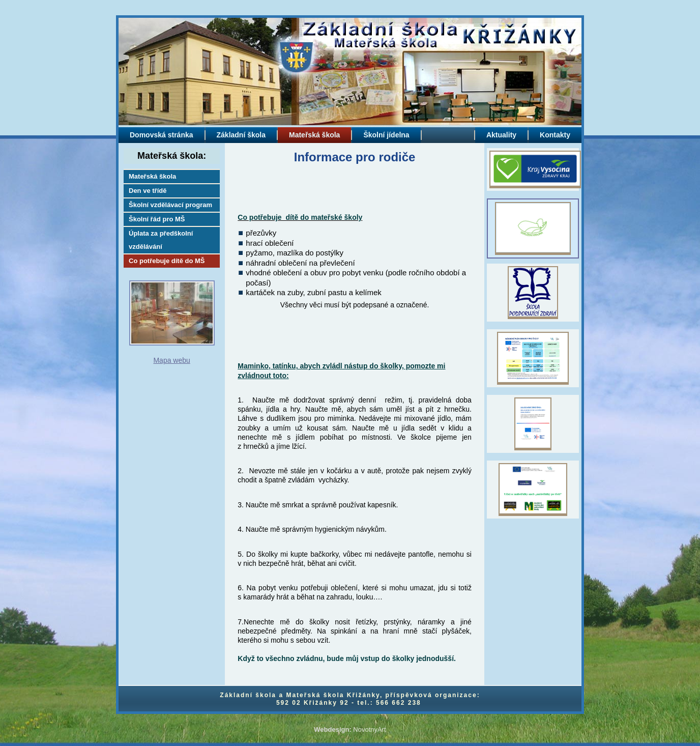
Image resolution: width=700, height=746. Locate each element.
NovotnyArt (369, 729)
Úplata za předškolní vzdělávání (161, 240)
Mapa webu (171, 360)
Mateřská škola (152, 176)
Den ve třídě (148, 191)
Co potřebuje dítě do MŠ (167, 261)
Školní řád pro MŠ (157, 219)
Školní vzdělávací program (170, 205)
